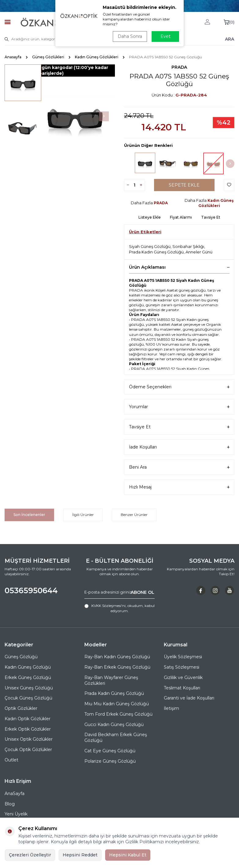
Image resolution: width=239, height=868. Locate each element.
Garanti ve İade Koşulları (189, 698)
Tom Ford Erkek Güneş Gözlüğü (118, 714)
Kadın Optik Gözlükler (28, 719)
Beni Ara (179, 467)
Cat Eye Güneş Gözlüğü (110, 751)
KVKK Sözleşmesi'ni (108, 606)
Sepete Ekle (184, 185)
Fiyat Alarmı (181, 217)
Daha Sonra (130, 36)
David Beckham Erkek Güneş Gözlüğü (116, 737)
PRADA (179, 67)
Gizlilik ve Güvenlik (183, 677)
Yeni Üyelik (16, 814)
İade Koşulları (179, 447)
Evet (165, 36)
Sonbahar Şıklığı (188, 246)
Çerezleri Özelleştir (30, 855)
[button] (104, 116)
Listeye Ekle (150, 217)
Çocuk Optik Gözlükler (28, 750)
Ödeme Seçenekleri (179, 387)
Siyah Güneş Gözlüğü (150, 246)
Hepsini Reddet (80, 855)
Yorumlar (179, 407)
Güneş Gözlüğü (21, 657)
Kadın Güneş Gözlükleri (97, 57)
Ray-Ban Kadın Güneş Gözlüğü (117, 657)
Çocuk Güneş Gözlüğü (28, 698)
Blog (10, 804)
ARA (230, 39)
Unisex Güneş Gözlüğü (29, 688)
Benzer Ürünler (134, 515)
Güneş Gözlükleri (48, 57)
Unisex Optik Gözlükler (29, 739)
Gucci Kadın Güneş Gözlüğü (114, 725)
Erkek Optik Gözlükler (28, 729)
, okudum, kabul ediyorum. (119, 608)
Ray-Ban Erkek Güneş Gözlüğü (117, 667)
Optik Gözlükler (21, 708)
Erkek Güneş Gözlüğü (28, 677)
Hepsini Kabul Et (128, 855)
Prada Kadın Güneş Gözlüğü (156, 252)
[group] (75, 116)
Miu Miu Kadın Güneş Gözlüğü (117, 704)
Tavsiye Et (211, 217)
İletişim (171, 708)
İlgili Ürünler (83, 515)
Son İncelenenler (29, 515)
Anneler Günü (199, 252)
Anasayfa (13, 57)
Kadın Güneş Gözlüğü (28, 667)
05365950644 (31, 590)
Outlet (11, 760)
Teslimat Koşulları (182, 688)
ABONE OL (143, 592)
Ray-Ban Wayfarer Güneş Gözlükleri (111, 680)
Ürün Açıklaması (179, 267)
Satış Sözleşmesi (182, 667)
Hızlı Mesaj (179, 487)
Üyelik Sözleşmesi (183, 657)
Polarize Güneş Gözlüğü (110, 761)
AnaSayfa (15, 794)
